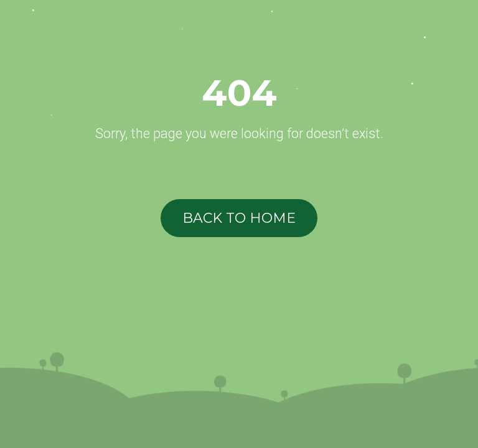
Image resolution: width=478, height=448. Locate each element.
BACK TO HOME (239, 218)
